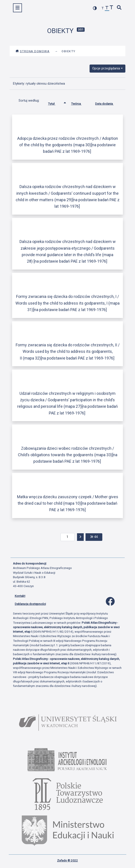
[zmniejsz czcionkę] (103, 8)
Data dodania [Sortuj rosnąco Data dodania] (108, 103)
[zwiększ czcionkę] (111, 8)
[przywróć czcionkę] (107, 8)
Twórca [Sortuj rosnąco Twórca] (80, 103)
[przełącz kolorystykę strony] (95, 8)
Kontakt (20, 596)
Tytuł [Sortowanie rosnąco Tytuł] (55, 103)
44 (96, 536)
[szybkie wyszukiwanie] (119, 8)
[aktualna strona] (67, 537)
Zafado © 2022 (67, 860)
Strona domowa (33, 51)
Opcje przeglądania (106, 68)
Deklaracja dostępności (30, 604)
